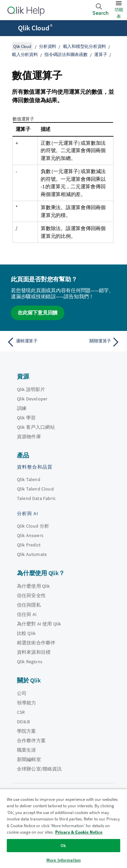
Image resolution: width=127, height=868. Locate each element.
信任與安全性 (31, 595)
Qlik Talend (29, 479)
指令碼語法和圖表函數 (66, 54)
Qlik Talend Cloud (35, 489)
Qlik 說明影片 (31, 389)
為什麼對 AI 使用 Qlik (39, 624)
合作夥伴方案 (31, 740)
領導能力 (27, 703)
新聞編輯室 (29, 759)
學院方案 (27, 731)
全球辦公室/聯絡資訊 (39, 769)
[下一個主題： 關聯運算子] (93, 342)
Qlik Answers (30, 535)
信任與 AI (27, 614)
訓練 (22, 408)
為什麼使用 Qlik (34, 586)
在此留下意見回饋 (38, 313)
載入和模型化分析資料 (85, 46)
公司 (22, 693)
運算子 (101, 54)
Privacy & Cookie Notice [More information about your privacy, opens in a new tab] (79, 832)
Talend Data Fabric (36, 498)
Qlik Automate (32, 554)
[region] (63, 828)
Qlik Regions (30, 662)
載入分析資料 (25, 54)
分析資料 (48, 46)
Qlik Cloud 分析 (33, 526)
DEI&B (23, 722)
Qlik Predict (29, 545)
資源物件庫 (29, 437)
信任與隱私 (29, 605)
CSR (21, 712)
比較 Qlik (26, 633)
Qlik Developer (32, 399)
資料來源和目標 (34, 652)
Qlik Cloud (35, 28)
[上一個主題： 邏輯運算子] (34, 342)
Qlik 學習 (26, 418)
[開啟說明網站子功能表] (9, 29)
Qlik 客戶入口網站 (36, 427)
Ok (63, 846)
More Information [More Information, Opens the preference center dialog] (63, 860)
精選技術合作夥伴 (36, 643)
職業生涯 (27, 750)
